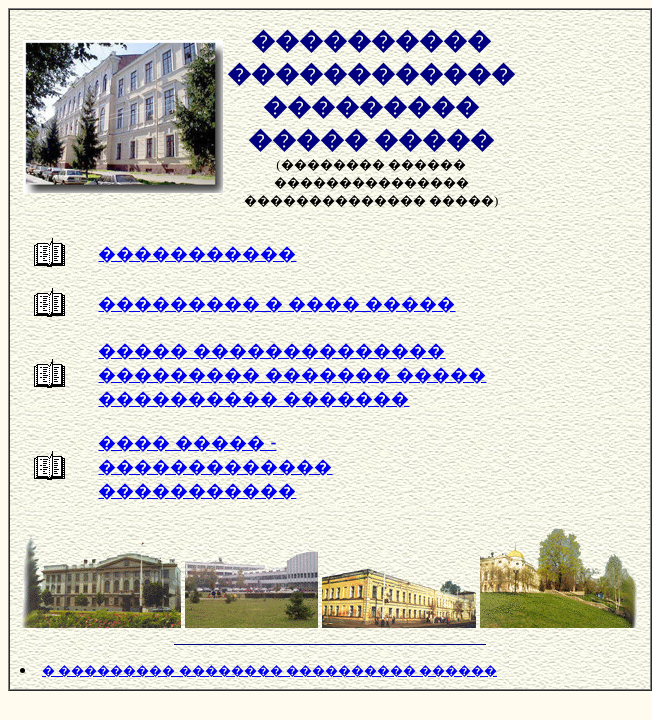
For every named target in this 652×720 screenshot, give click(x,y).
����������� (197, 254)
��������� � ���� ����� (276, 304)
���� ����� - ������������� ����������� (215, 467)
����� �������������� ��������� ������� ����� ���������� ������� (292, 375)
